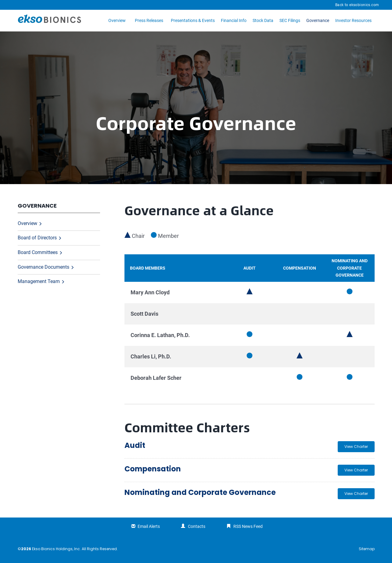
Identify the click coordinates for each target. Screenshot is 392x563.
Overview (117, 20)
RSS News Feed (248, 526)
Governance (318, 20)
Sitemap (367, 549)
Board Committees (38, 252)
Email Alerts (149, 526)
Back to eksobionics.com (357, 5)
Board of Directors (37, 238)
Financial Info (234, 20)
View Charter (356, 447)
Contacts (197, 526)
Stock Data (263, 20)
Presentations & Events (193, 20)
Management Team (39, 281)
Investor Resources (353, 20)
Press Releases (149, 20)
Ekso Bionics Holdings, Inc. (56, 549)
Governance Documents (43, 267)
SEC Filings (290, 20)
